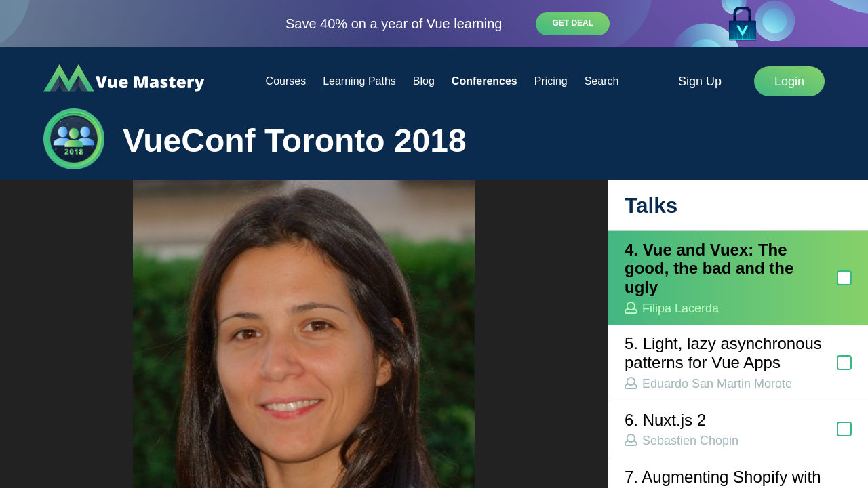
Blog (424, 81)
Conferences (485, 81)
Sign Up (700, 81)
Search (602, 81)
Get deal (573, 23)
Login (789, 81)
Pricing (551, 81)
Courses (286, 81)
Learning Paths (359, 81)
